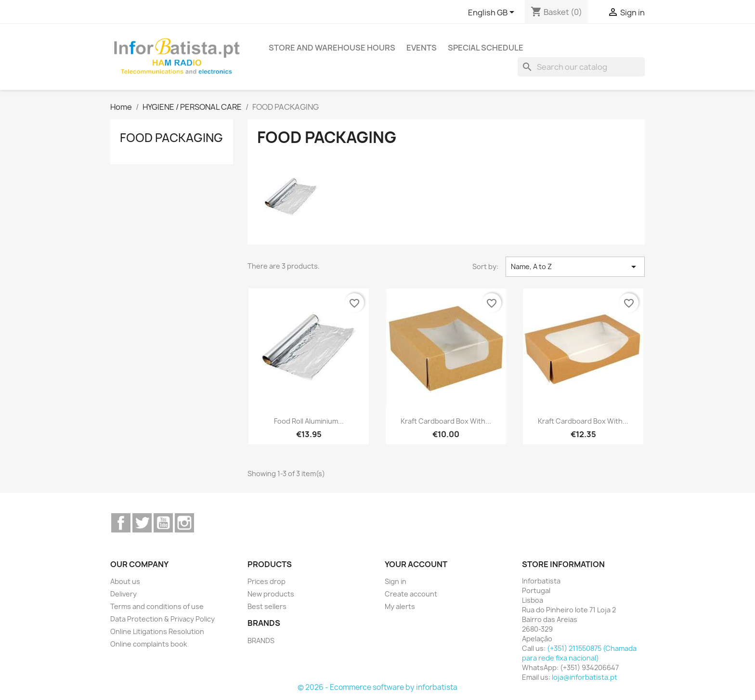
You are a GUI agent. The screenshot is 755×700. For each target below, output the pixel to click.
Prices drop (267, 581)
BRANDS (261, 641)
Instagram (184, 523)
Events (422, 48)
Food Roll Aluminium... (309, 421)
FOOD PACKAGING (171, 138)
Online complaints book (149, 644)
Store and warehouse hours (332, 48)
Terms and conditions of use (157, 606)
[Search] (581, 67)
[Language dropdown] (493, 13)
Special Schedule (486, 48)
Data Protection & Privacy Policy (163, 619)
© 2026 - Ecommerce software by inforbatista (377, 687)
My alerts (400, 606)
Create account (411, 594)
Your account (416, 564)
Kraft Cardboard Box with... (446, 421)
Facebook (121, 523)
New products (271, 594)
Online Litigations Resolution (157, 631)
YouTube (163, 523)
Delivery (124, 594)
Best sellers (267, 606)
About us (125, 581)
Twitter (142, 523)
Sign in (396, 581)
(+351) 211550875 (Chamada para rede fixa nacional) (579, 653)
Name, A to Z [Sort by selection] (575, 267)
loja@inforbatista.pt (585, 677)
